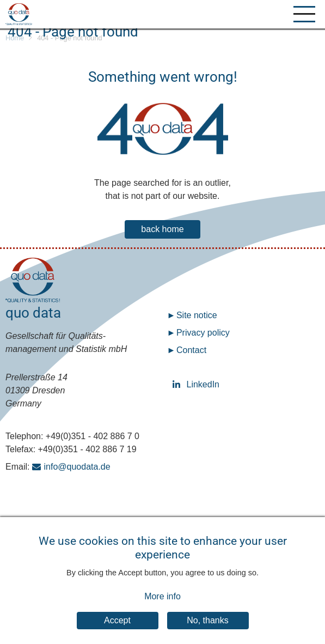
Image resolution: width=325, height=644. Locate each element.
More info (162, 604)
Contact (191, 350)
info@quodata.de (77, 467)
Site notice (197, 315)
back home (162, 229)
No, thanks (207, 628)
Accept (117, 628)
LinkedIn (178, 384)
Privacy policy (203, 333)
